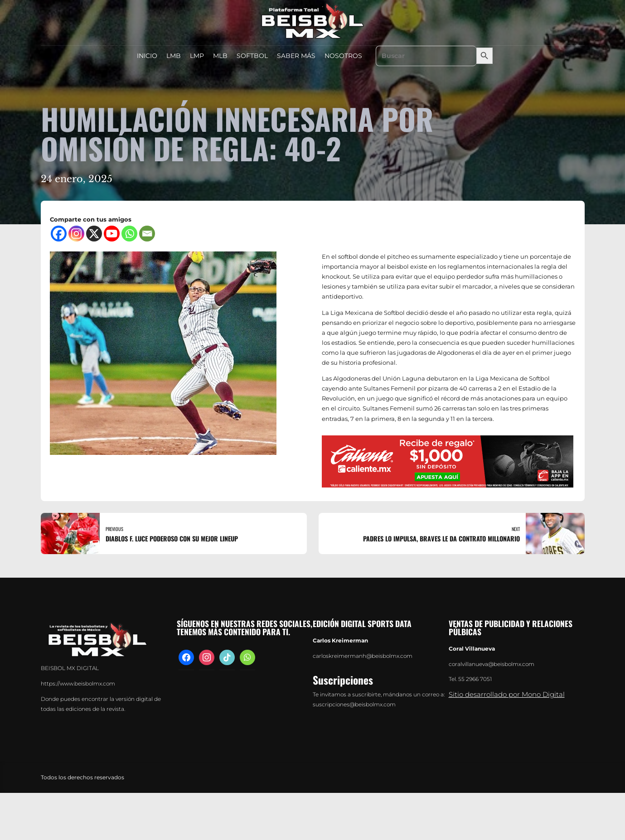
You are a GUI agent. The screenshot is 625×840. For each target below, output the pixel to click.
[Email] (147, 234)
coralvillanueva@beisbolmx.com (492, 664)
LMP (197, 56)
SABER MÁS (296, 56)
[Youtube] (112, 234)
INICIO (147, 56)
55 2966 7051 (475, 679)
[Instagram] (76, 234)
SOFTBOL (252, 56)
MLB (220, 56)
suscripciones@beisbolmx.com (354, 705)
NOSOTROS (343, 56)
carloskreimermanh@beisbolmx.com (363, 656)
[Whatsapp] (129, 234)
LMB (174, 56)
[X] (94, 234)
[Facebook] (59, 234)
